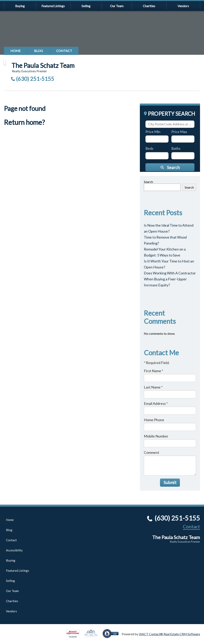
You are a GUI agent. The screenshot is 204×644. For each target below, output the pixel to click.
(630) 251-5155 (35, 79)
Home (16, 51)
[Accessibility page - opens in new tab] (112, 636)
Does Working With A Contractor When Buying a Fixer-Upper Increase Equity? (170, 279)
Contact (64, 51)
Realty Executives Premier (185, 542)
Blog (38, 51)
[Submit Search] (170, 167)
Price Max (179, 132)
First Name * (153, 371)
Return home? (24, 122)
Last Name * (153, 387)
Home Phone (154, 420)
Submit (170, 482)
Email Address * (156, 403)
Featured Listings (53, 6)
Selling (86, 6)
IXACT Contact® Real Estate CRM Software (169, 634)
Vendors (183, 6)
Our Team (117, 6)
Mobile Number (156, 436)
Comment (152, 452)
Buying (20, 6)
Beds (149, 148)
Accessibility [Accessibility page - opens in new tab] (14, 550)
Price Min (153, 132)
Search (148, 182)
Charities (149, 6)
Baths (176, 148)
